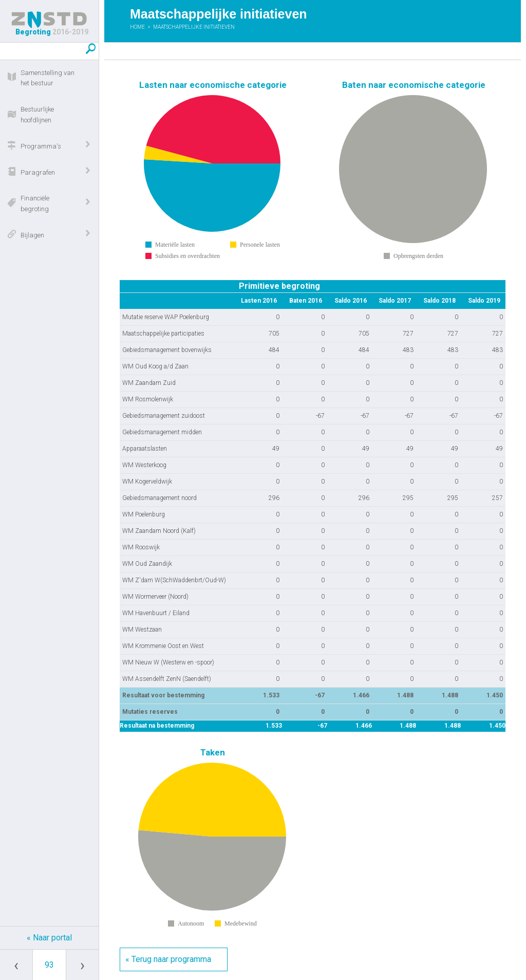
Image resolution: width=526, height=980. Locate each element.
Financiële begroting (35, 204)
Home (137, 27)
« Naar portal (49, 938)
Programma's (41, 146)
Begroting (49, 24)
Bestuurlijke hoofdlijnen (37, 115)
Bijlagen (32, 235)
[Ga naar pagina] (49, 965)
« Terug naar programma (168, 959)
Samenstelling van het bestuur (48, 78)
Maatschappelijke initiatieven (194, 27)
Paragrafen (38, 172)
